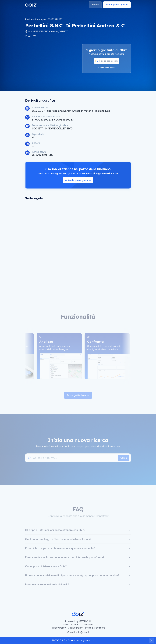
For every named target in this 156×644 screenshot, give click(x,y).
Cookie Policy (75, 628)
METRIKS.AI (85, 621)
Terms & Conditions (95, 628)
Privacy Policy (58, 628)
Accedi (95, 5)
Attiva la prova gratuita (78, 180)
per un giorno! (73, 640)
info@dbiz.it (83, 632)
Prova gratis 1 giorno (117, 5)
